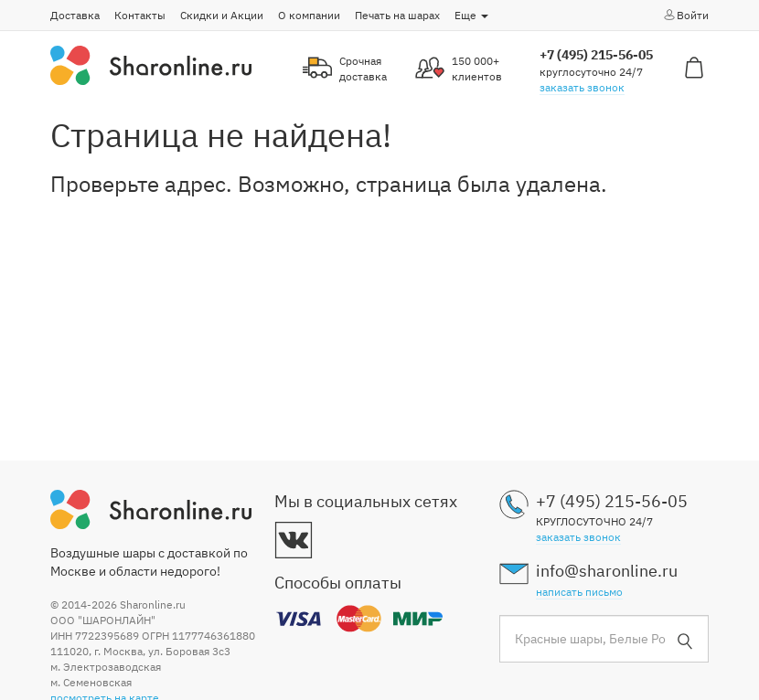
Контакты (140, 15)
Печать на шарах (397, 15)
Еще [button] (471, 15)
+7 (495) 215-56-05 (596, 55)
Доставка (75, 15)
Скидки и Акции (222, 15)
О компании (309, 15)
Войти (685, 15)
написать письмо (579, 592)
